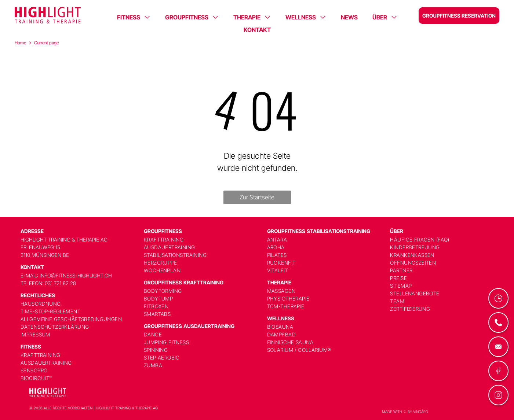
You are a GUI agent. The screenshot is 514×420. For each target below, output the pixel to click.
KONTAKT (257, 30)
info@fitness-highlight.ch (76, 275)
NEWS (349, 17)
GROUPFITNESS (187, 17)
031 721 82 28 (60, 283)
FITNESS (129, 17)
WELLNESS (301, 17)
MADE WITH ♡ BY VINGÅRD (405, 412)
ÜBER (380, 17)
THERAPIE (247, 17)
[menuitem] (77, 304)
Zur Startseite (257, 197)
